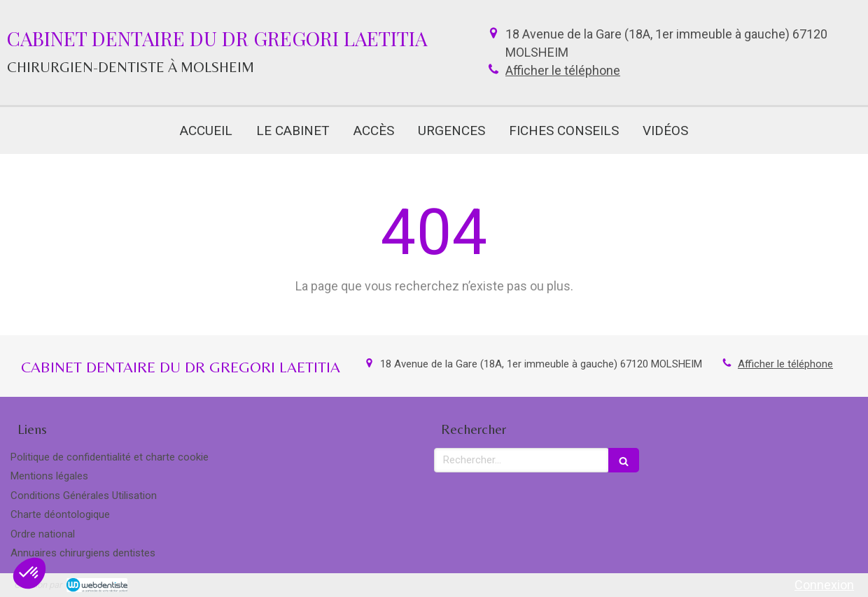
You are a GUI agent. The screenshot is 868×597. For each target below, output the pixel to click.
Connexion (824, 585)
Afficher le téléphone (563, 70)
